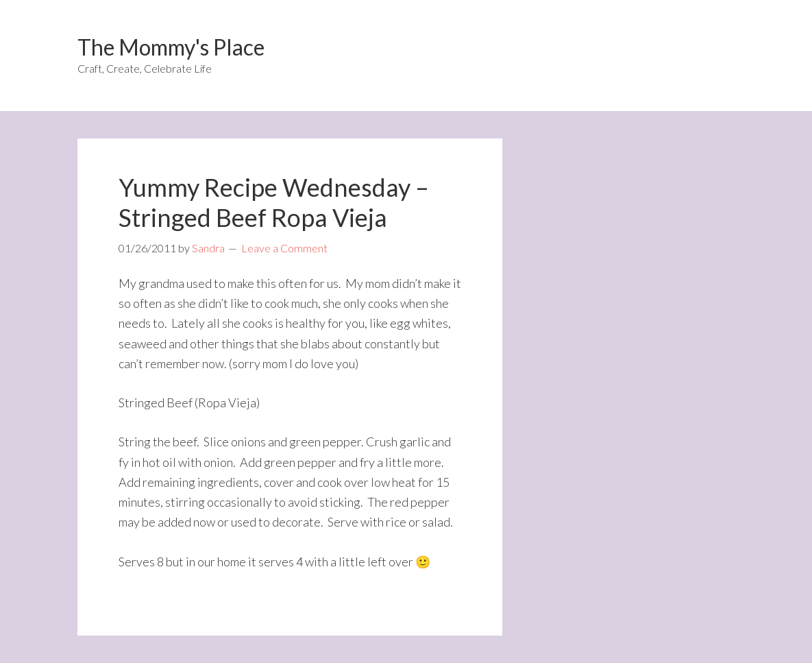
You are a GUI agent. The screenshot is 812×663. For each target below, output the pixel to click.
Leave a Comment (284, 248)
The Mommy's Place (171, 47)
